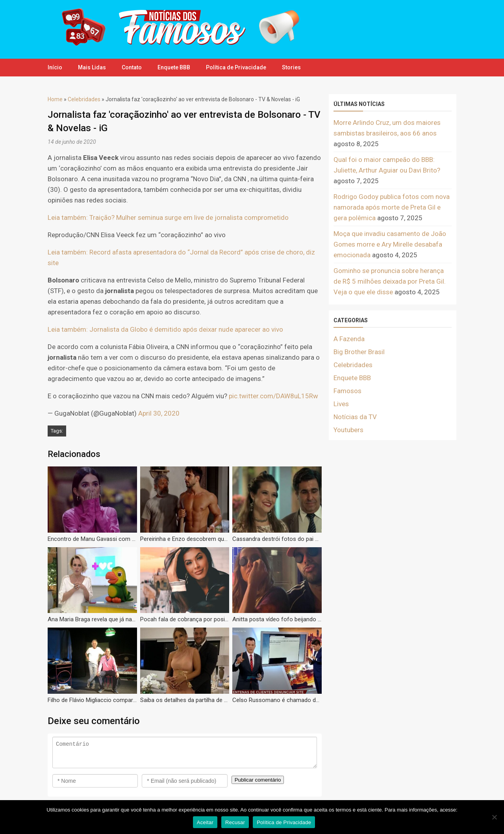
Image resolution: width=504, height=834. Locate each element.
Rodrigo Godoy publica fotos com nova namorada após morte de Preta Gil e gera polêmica (392, 207)
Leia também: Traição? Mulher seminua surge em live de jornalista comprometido (168, 217)
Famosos (347, 391)
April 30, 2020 (159, 413)
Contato (132, 67)
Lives (341, 404)
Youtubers (348, 430)
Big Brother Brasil (359, 352)
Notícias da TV (355, 417)
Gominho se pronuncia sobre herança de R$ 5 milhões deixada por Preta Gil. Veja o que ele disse (390, 281)
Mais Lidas (92, 67)
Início (55, 67)
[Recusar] (494, 817)
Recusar (235, 822)
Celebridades (84, 99)
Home (55, 99)
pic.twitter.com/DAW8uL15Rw (273, 396)
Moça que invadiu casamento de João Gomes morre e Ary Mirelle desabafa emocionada (390, 244)
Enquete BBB (174, 67)
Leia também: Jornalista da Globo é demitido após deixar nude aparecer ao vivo (165, 329)
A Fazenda (349, 339)
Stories (291, 67)
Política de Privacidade (236, 67)
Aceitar (205, 822)
